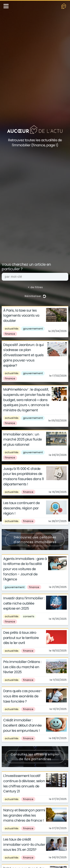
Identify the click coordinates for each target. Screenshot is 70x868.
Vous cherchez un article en (26, 267)
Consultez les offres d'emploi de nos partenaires (35, 757)
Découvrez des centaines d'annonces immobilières (35, 540)
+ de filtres (35, 287)
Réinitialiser (35, 296)
